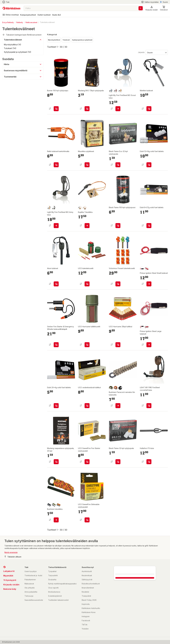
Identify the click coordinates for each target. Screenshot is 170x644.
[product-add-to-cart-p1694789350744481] (87, 165)
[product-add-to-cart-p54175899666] (118, 462)
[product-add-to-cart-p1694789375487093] (87, 520)
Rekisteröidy (10, 589)
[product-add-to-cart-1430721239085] (56, 109)
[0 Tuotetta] (164, 8)
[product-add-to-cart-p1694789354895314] (56, 462)
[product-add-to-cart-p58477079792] (56, 165)
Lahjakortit (9, 571)
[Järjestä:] (156, 52)
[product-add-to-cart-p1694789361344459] (149, 284)
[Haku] (141, 8)
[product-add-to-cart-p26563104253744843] (118, 109)
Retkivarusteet (31, 22)
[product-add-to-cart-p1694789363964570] (118, 345)
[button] (152, 8)
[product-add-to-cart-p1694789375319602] (56, 520)
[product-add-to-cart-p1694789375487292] (87, 406)
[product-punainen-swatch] (116, 91)
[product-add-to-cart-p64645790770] (149, 226)
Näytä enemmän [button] (11, 552)
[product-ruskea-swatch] (85, 208)
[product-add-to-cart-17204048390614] (87, 226)
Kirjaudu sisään (11, 585)
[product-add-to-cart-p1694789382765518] (56, 345)
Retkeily (20, 22)
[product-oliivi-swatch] (54, 505)
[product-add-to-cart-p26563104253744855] (56, 226)
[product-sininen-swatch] (111, 91)
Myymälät (8, 576)
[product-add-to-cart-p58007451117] (56, 284)
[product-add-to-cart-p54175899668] (118, 165)
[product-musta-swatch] (54, 208)
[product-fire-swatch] (116, 388)
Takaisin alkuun (13, 557)
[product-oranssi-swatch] (120, 91)
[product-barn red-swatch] (147, 269)
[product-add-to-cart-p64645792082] (56, 406)
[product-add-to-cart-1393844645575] (87, 109)
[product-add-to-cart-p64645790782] (149, 165)
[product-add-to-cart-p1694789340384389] (149, 406)
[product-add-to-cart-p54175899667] (118, 226)
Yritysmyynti (10, 580)
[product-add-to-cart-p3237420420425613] (118, 406)
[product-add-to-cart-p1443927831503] (149, 109)
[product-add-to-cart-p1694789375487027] (87, 462)
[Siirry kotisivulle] (11, 8)
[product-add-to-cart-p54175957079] (149, 462)
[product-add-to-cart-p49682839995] (118, 284)
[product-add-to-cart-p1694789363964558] (87, 284)
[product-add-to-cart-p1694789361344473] (149, 345)
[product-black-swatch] (142, 269)
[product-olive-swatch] (111, 388)
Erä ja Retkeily (8, 22)
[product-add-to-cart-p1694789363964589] (87, 345)
